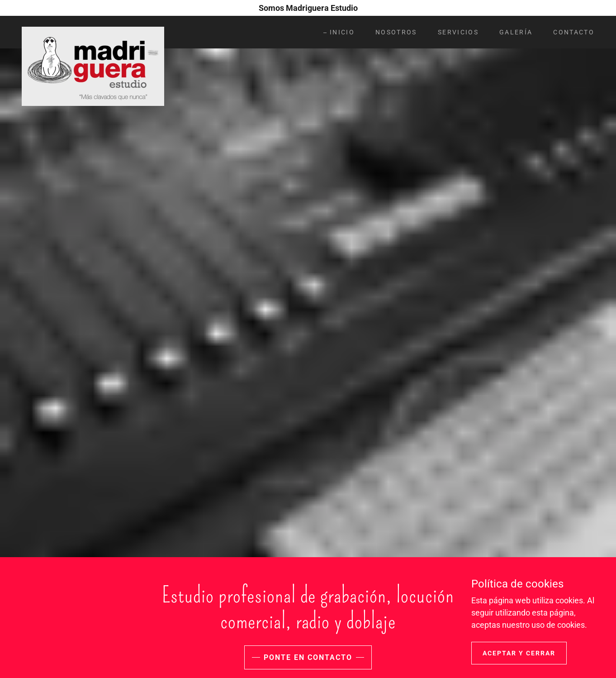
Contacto (574, 32)
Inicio (342, 32)
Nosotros (396, 32)
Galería (516, 32)
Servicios (458, 32)
